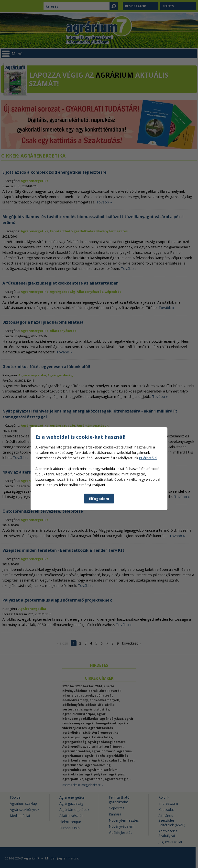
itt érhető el (148, 509)
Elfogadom (99, 549)
